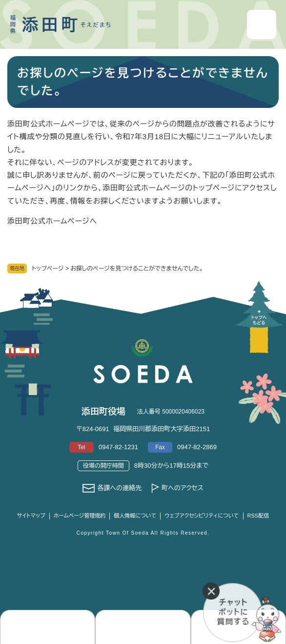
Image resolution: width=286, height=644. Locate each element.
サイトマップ (31, 516)
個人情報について (135, 516)
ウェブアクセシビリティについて (202, 516)
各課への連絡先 (119, 488)
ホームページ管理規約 (80, 516)
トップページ (48, 269)
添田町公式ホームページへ (52, 221)
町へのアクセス (183, 488)
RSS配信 (258, 516)
